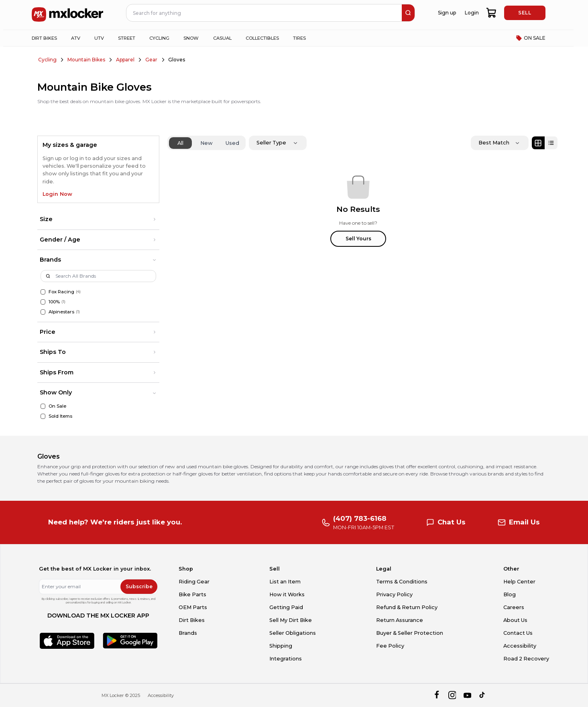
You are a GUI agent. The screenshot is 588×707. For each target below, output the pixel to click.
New (207, 143)
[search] (408, 13)
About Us (515, 620)
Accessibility (520, 646)
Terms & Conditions (402, 582)
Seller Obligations (293, 633)
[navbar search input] (264, 13)
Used (232, 143)
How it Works (287, 594)
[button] (98, 219)
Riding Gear (194, 582)
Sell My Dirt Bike (291, 620)
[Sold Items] (43, 416)
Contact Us (518, 633)
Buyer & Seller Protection (410, 633)
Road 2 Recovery (526, 659)
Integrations (286, 659)
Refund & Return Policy (407, 607)
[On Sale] (43, 406)
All (180, 143)
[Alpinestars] (43, 312)
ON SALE (531, 38)
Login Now (57, 194)
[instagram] (452, 696)
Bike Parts (192, 594)
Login (472, 13)
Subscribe (139, 586)
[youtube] (467, 696)
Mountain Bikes (86, 60)
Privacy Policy (394, 594)
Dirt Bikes (192, 620)
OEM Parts (193, 607)
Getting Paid (286, 607)
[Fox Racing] (43, 292)
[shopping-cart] (492, 13)
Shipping (281, 646)
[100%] (43, 302)
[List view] (551, 143)
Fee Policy (390, 646)
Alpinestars (61, 312)
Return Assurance (400, 620)
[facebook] (436, 696)
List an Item (285, 582)
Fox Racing (61, 292)
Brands (188, 633)
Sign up (447, 13)
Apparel (125, 60)
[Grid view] (538, 143)
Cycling (47, 60)
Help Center (519, 582)
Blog (510, 594)
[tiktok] (483, 696)
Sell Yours (358, 239)
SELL (525, 13)
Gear (151, 60)
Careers (514, 607)
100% (54, 302)
